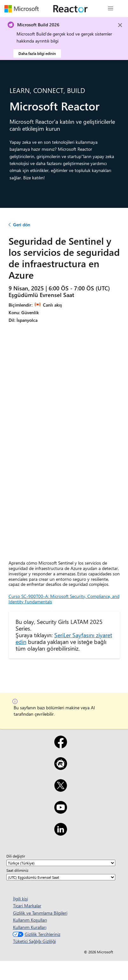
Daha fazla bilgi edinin (37, 53)
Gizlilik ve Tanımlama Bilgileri (40, 913)
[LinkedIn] (61, 833)
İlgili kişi (20, 899)
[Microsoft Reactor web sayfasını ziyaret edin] (71, 9)
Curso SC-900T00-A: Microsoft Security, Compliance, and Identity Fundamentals (64, 599)
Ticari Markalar (27, 906)
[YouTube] (61, 811)
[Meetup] (61, 768)
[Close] (120, 25)
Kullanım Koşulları (30, 920)
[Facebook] (61, 746)
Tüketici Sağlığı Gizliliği (34, 941)
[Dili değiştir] (61, 863)
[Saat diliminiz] (61, 877)
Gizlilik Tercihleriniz (36, 934)
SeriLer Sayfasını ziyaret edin (64, 638)
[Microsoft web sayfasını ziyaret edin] (22, 9)
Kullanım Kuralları (30, 927)
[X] (61, 790)
